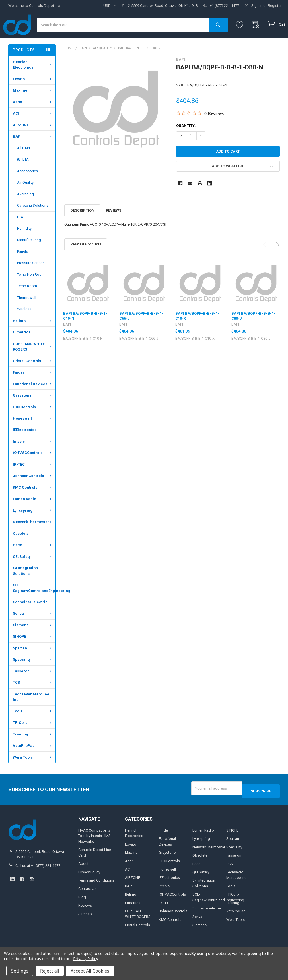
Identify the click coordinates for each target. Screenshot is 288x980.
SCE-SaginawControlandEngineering (34, 605)
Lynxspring (33, 527)
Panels (22, 268)
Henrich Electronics (33, 81)
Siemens (33, 642)
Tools (33, 728)
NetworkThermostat (33, 539)
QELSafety (33, 573)
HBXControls (33, 423)
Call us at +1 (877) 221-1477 (38, 879)
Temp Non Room (31, 291)
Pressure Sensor (30, 280)
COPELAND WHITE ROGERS (33, 363)
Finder (33, 389)
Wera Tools (33, 774)
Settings (20, 971)
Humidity (24, 245)
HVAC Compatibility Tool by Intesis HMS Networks (94, 850)
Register (275, 6)
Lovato (33, 96)
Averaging (25, 211)
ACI (33, 130)
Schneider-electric (30, 619)
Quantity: (186, 142)
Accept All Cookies (90, 971)
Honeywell (33, 435)
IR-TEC (33, 481)
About (83, 878)
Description (82, 227)
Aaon (33, 119)
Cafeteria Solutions (33, 222)
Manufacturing (29, 257)
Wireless (24, 326)
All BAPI (23, 165)
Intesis (33, 458)
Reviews (114, 227)
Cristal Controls (33, 378)
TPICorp (33, 739)
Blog (82, 911)
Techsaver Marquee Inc (31, 714)
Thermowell (27, 314)
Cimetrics (22, 349)
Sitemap (85, 928)
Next (277, 261)
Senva (33, 630)
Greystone (33, 412)
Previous (266, 261)
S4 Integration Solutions (25, 588)
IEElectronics (25, 447)
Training (33, 751)
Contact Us (87, 903)
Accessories (27, 188)
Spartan (33, 665)
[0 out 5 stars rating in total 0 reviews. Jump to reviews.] (200, 130)
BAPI (32, 153)
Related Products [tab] (86, 261)
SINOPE (33, 653)
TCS (33, 699)
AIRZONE (33, 142)
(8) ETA (23, 176)
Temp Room (27, 303)
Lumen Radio (33, 516)
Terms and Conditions (96, 894)
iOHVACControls (33, 470)
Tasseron (33, 688)
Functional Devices (33, 401)
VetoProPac (33, 762)
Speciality (33, 676)
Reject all (50, 971)
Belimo (33, 338)
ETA (20, 234)
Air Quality (25, 199)
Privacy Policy (89, 886)
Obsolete (21, 550)
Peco (33, 562)
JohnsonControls (33, 493)
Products (24, 67)
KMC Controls (33, 504)
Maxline (33, 107)
